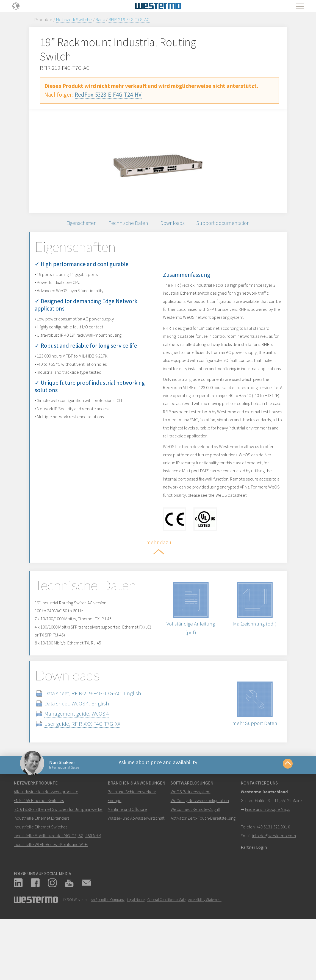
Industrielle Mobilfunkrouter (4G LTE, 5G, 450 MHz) (57, 899)
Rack (100, 19)
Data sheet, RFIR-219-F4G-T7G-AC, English (103, 751)
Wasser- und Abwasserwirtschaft (136, 881)
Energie (115, 864)
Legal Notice (136, 963)
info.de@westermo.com (274, 899)
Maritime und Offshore (127, 873)
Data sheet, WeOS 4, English (87, 761)
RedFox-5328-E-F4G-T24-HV (108, 95)
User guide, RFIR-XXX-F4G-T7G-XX (93, 781)
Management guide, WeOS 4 (87, 771)
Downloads (175, 225)
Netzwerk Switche (74, 19)
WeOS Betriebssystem (191, 855)
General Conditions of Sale (166, 963)
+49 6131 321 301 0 (273, 890)
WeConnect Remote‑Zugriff (195, 873)
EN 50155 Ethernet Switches (39, 864)
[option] (158, 161)
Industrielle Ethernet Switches (41, 890)
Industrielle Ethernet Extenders (41, 881)
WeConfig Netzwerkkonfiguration (200, 864)
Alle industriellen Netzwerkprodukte (46, 855)
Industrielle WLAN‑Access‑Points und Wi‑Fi (51, 908)
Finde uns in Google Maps (268, 873)
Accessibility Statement (205, 963)
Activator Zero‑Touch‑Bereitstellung (203, 881)
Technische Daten (126, 225)
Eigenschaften (74, 225)
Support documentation (231, 225)
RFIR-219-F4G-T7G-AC (129, 19)
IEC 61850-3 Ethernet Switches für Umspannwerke (58, 873)
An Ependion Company (108, 963)
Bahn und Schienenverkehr (132, 855)
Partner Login (254, 911)
